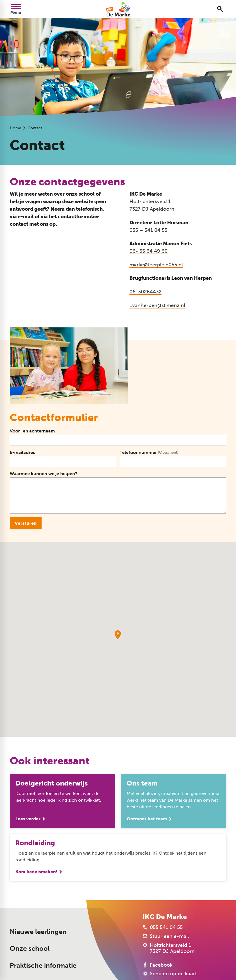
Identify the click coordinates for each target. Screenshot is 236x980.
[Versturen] (26, 523)
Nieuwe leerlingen (38, 932)
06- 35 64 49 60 (149, 251)
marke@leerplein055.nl (156, 265)
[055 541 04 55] (163, 927)
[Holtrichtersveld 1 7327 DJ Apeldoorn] (169, 948)
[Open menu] (16, 9)
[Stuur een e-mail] (166, 936)
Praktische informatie (43, 965)
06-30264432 (145, 292)
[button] (118, 635)
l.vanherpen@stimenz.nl (157, 305)
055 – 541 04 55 (148, 230)
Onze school (30, 949)
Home (15, 128)
